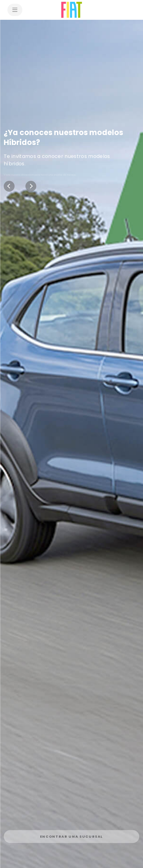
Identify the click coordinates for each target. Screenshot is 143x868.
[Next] (31, 186)
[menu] (15, 10)
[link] (71, 834)
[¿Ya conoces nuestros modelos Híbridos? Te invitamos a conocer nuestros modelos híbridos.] (71, 444)
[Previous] (9, 186)
